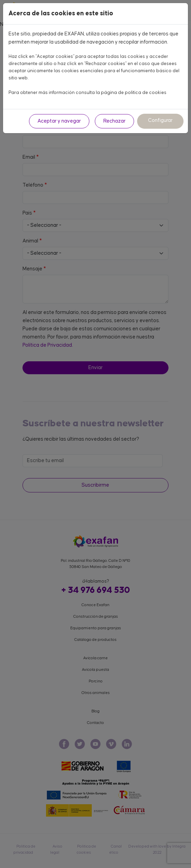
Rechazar (114, 121)
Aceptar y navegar (59, 121)
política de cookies (146, 93)
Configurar (160, 120)
